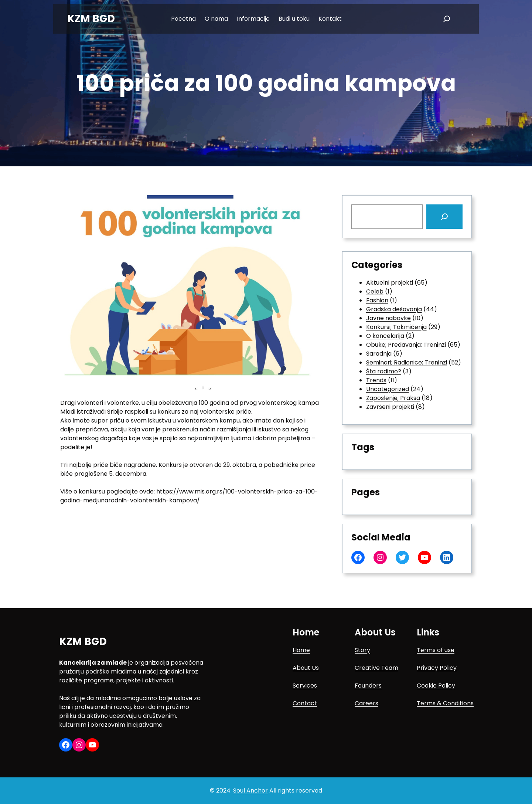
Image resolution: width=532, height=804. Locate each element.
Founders (368, 686)
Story (362, 650)
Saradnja (379, 354)
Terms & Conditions (445, 703)
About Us (306, 668)
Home (301, 650)
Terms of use (436, 650)
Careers (366, 703)
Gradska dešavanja (394, 309)
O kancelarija (385, 336)
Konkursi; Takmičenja (396, 327)
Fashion (377, 300)
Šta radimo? (384, 371)
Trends (376, 380)
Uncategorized (388, 389)
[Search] (444, 217)
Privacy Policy (437, 668)
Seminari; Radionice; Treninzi (407, 362)
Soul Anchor (250, 791)
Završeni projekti (390, 407)
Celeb (375, 291)
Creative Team (376, 668)
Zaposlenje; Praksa (393, 398)
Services (305, 686)
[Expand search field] (447, 19)
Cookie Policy (436, 686)
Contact (305, 703)
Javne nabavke (388, 318)
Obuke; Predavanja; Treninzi (406, 345)
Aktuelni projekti (390, 283)
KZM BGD (91, 19)
